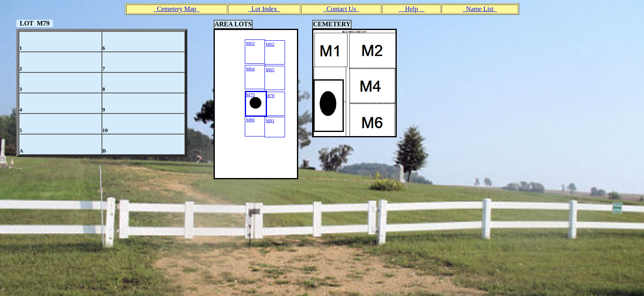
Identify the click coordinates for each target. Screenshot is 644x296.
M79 (250, 95)
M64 (250, 69)
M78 (270, 95)
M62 (270, 44)
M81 (270, 120)
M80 (250, 120)
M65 (270, 69)
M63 (250, 43)
